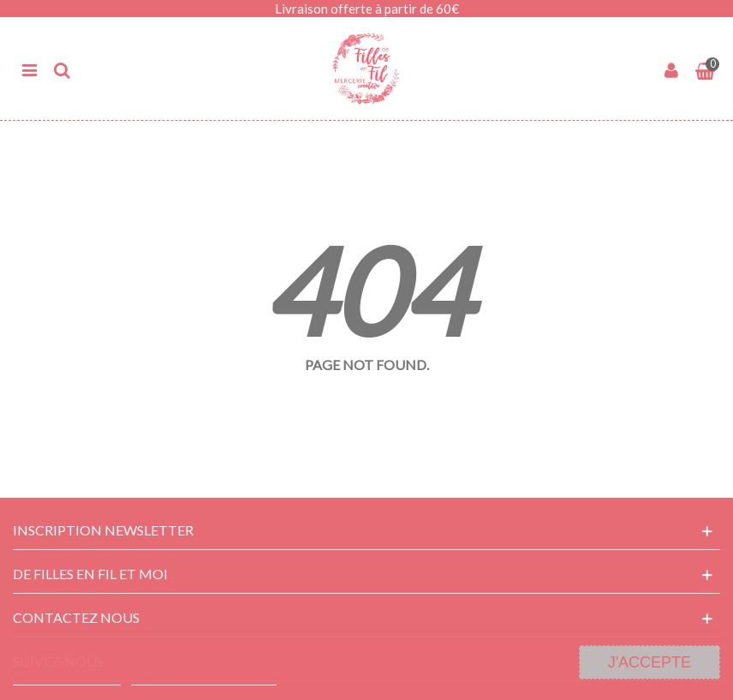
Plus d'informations (67, 677)
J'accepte (650, 662)
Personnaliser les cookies (204, 677)
